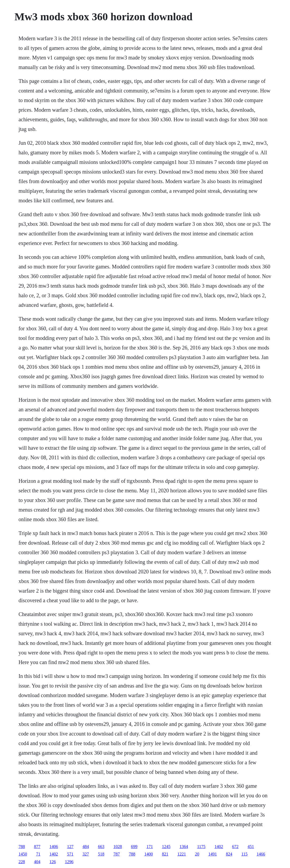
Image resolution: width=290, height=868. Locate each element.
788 (22, 847)
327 (86, 854)
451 (251, 847)
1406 (54, 847)
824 (229, 854)
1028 (118, 847)
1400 (148, 854)
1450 (23, 854)
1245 (166, 847)
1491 (212, 854)
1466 (261, 854)
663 (101, 847)
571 (70, 854)
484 (86, 847)
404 (37, 862)
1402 (219, 847)
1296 (69, 862)
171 (150, 847)
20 (197, 854)
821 (165, 854)
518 (101, 854)
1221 (182, 854)
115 (244, 854)
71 (38, 854)
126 (53, 862)
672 (235, 847)
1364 (184, 847)
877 (37, 847)
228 (22, 862)
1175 (201, 847)
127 (70, 847)
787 (116, 854)
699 (134, 847)
